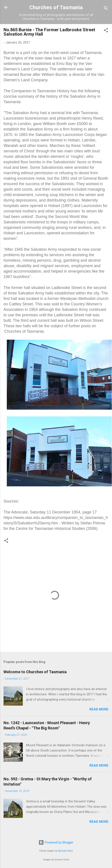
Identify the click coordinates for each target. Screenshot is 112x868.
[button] (106, 31)
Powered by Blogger (56, 842)
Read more (99, 709)
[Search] (106, 9)
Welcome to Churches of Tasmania (35, 672)
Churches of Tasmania (56, 7)
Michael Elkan (66, 851)
